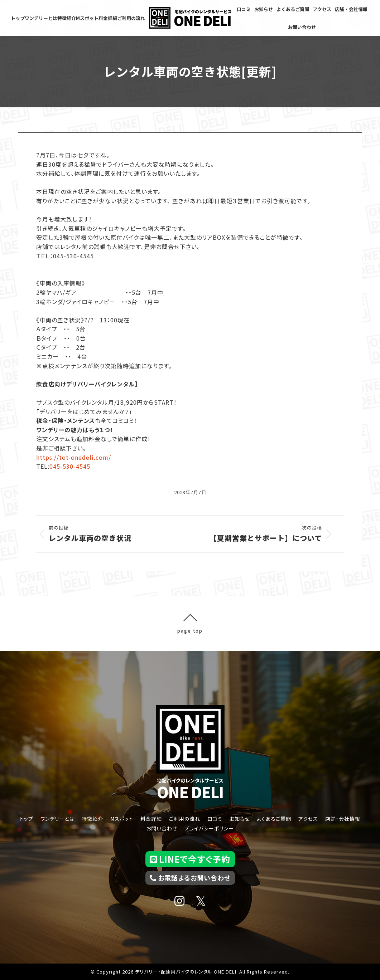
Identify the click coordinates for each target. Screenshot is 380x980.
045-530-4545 (70, 466)
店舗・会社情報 (343, 819)
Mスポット (122, 819)
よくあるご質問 (274, 819)
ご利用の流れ (185, 819)
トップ (27, 819)
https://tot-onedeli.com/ (74, 457)
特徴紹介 (92, 819)
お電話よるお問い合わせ (190, 878)
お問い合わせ (162, 828)
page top (190, 623)
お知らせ (240, 819)
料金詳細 (151, 819)
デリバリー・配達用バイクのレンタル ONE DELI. (186, 972)
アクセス (308, 819)
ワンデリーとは (57, 819)
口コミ (215, 819)
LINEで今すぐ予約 (190, 859)
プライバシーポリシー (209, 828)
